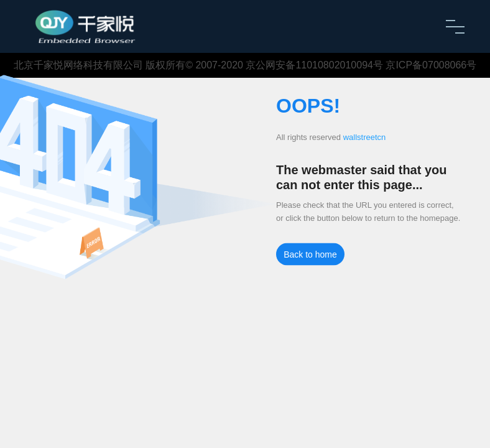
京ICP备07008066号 (431, 65)
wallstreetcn (365, 137)
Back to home (310, 254)
